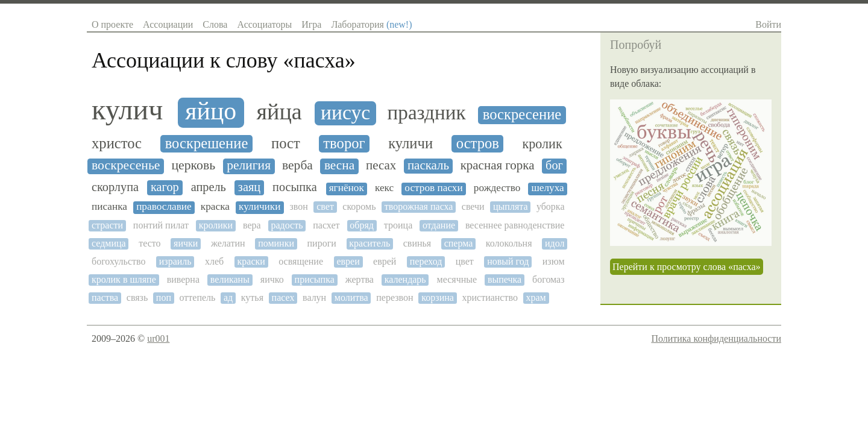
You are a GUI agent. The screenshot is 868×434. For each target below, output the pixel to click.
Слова (215, 24)
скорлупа (115, 187)
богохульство (118, 261)
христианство (489, 297)
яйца (279, 112)
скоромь (359, 206)
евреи (348, 261)
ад (228, 297)
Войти (768, 24)
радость (287, 225)
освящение (301, 261)
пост (286, 143)
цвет (465, 261)
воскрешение (207, 143)
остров (478, 143)
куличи (410, 143)
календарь (405, 279)
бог (554, 165)
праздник (427, 113)
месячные (457, 279)
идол (555, 243)
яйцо (211, 111)
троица (398, 225)
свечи (473, 206)
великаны (230, 279)
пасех (283, 297)
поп (164, 297)
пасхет (326, 225)
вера (252, 225)
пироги (322, 243)
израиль (175, 261)
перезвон (395, 297)
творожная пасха (419, 206)
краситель (370, 243)
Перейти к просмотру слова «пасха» (687, 267)
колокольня (509, 243)
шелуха (547, 188)
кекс (384, 188)
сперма (459, 243)
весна (339, 165)
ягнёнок (347, 188)
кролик (542, 144)
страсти (107, 225)
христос (117, 143)
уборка (551, 206)
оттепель (198, 297)
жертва (360, 279)
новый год (508, 261)
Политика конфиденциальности (716, 338)
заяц (249, 187)
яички (186, 243)
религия (249, 165)
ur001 (158, 338)
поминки (276, 243)
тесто (149, 243)
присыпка (315, 279)
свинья (417, 243)
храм (536, 297)
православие (164, 207)
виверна (183, 279)
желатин (228, 243)
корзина (438, 297)
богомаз (548, 279)
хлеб (214, 261)
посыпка (295, 187)
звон (299, 206)
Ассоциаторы (264, 24)
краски (251, 261)
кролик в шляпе (124, 279)
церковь (194, 165)
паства (105, 297)
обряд (362, 225)
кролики (216, 225)
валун (314, 297)
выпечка (505, 279)
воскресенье (126, 165)
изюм (554, 261)
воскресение (522, 114)
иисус (345, 112)
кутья (252, 297)
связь (137, 297)
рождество (497, 188)
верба (297, 165)
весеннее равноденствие (515, 225)
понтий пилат (161, 225)
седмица (109, 243)
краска (215, 207)
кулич (127, 110)
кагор (165, 187)
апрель (209, 187)
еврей (385, 261)
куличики (259, 207)
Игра (311, 24)
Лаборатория (371, 24)
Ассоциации (168, 24)
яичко (272, 279)
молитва (351, 297)
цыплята (511, 206)
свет (325, 206)
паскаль (428, 165)
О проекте (112, 24)
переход (426, 261)
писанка (109, 207)
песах (381, 165)
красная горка (498, 165)
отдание (439, 225)
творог (344, 143)
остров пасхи (433, 188)
